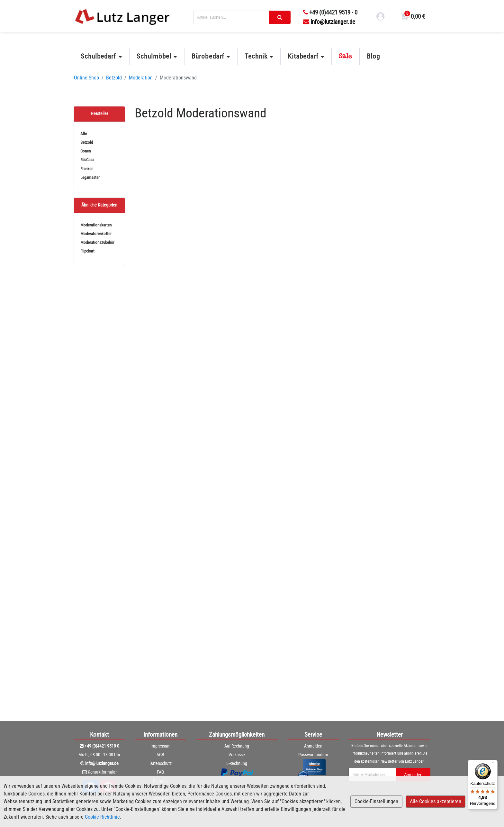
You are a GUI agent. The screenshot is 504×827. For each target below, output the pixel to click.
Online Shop (86, 78)
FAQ (160, 772)
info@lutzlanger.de (329, 22)
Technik (256, 56)
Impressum (161, 746)
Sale (346, 56)
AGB (160, 755)
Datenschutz (161, 763)
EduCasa (87, 160)
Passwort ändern (313, 755)
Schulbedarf (98, 56)
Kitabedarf (303, 56)
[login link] (381, 17)
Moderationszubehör (97, 242)
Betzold (114, 78)
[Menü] (494, 764)
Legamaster (90, 177)
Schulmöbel (154, 56)
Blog (373, 56)
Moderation (141, 78)
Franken (87, 169)
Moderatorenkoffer (96, 234)
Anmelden (313, 746)
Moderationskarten (96, 225)
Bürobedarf (208, 56)
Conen (85, 151)
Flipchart (87, 251)
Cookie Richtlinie (102, 817)
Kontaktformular (102, 772)
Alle (84, 134)
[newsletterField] (372, 775)
